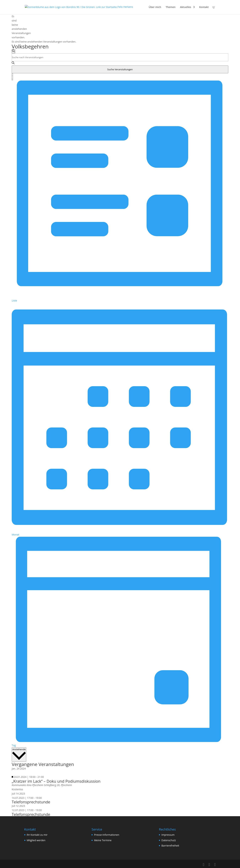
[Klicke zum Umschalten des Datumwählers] (19, 755)
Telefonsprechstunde (31, 802)
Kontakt (204, 7)
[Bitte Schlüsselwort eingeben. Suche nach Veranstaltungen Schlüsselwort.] (120, 57)
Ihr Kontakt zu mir (37, 835)
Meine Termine (103, 840)
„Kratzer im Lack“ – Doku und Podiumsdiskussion (56, 781)
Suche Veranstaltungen (120, 69)
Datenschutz (169, 840)
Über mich (155, 7)
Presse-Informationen (107, 835)
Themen (171, 7)
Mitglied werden (36, 840)
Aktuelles (186, 7)
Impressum (168, 835)
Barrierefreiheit (170, 846)
